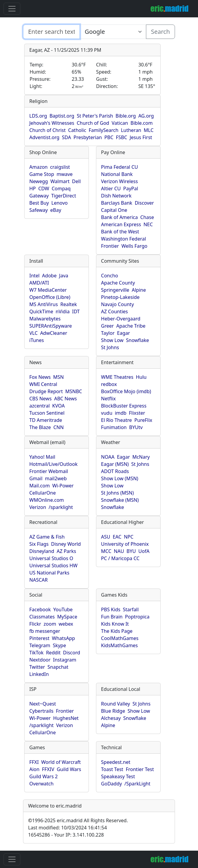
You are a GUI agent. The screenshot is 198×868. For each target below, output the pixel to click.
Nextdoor (40, 660)
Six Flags (39, 544)
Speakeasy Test (118, 776)
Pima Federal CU (119, 167)
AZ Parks (66, 551)
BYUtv (136, 427)
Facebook (40, 609)
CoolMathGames (120, 638)
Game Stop (42, 174)
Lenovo (60, 203)
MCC (106, 551)
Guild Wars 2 (44, 776)
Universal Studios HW (53, 566)
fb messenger (45, 631)
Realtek (69, 304)
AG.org (146, 116)
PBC (109, 137)
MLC (149, 130)
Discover (144, 203)
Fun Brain (112, 617)
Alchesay (111, 718)
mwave (65, 174)
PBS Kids (111, 609)
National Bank (117, 174)
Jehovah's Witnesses (52, 123)
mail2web (56, 478)
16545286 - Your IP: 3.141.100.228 (66, 835)
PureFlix (143, 420)
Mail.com (39, 486)
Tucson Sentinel (47, 413)
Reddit (53, 653)
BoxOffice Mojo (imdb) (126, 391)
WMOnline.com (47, 500)
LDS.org (38, 116)
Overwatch (41, 784)
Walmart (60, 181)
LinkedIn (39, 674)
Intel (34, 276)
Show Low (112, 340)
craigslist (60, 167)
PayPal (131, 189)
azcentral (39, 406)
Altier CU (111, 189)
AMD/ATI (39, 283)
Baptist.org (62, 116)
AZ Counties (115, 311)
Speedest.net (116, 762)
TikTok (36, 653)
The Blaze (40, 427)
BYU (131, 551)
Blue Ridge (113, 711)
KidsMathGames (119, 645)
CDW (44, 189)
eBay (56, 210)
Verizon (38, 507)
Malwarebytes (45, 319)
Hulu (141, 377)
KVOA (59, 406)
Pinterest (39, 638)
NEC (148, 224)
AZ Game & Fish (47, 537)
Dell (76, 181)
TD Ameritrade (46, 420)
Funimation (114, 427)
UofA (144, 551)
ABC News (66, 399)
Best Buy (39, 203)
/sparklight (61, 507)
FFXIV (48, 769)
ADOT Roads (115, 471)
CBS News (41, 399)
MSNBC (74, 391)
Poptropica (137, 617)
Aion (34, 769)
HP (33, 189)
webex (66, 624)
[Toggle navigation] (12, 9)
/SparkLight (137, 784)
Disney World (66, 544)
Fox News (40, 377)
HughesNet (66, 718)
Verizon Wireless (119, 181)
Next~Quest (43, 704)
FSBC (121, 137)
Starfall (131, 609)
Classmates (42, 617)
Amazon (38, 167)
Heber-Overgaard (121, 319)
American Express (121, 224)
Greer (108, 326)
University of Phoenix (125, 544)
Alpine (139, 290)
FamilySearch (104, 130)
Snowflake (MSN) (120, 500)
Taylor (108, 333)
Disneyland (42, 551)
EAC (117, 537)
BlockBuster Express (124, 406)
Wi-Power (63, 486)
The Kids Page (117, 631)
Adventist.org (44, 137)
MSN (58, 377)
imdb (121, 413)
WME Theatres (117, 377)
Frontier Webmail (49, 471)
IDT (76, 311)
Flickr (35, 624)
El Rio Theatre (116, 420)
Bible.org (126, 116)
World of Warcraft (61, 762)
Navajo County (118, 304)
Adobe (49, 276)
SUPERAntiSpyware (51, 326)
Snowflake (137, 340)
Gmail (36, 478)
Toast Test (112, 769)
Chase (147, 217)
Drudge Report (46, 391)
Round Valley (116, 704)
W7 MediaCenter (48, 290)
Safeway (39, 210)
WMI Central (43, 384)
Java (64, 276)
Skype (59, 645)
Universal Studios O (51, 558)
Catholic (77, 130)
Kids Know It (115, 624)
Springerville (115, 290)
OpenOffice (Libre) (50, 297)
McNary (141, 457)
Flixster (137, 413)
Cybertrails (41, 711)
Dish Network (116, 196)
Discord (72, 653)
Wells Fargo (134, 246)
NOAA (108, 457)
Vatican (120, 123)
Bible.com (141, 123)
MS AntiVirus (44, 304)
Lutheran (131, 130)
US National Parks (49, 573)
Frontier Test (140, 769)
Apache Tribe (131, 326)
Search (160, 32)
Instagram (65, 660)
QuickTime (41, 311)
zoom (50, 624)
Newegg (39, 181)
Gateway (39, 196)
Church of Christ (47, 130)
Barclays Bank (117, 203)
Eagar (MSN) (115, 464)
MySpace (67, 617)
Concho (110, 276)
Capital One (114, 210)
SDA (66, 137)
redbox (109, 384)
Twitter (37, 667)
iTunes (37, 340)
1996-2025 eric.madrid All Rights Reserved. (78, 820)
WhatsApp (64, 638)
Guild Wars (69, 769)
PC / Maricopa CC (120, 558)
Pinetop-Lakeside (120, 297)
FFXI (34, 762)
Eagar (123, 333)
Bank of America (119, 217)
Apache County (118, 283)
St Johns (110, 347)
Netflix (108, 399)
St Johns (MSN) (117, 493)
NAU (119, 551)
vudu (107, 413)
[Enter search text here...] (113, 32)
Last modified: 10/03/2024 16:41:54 (67, 828)
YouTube (63, 609)
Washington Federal (124, 239)
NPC (129, 537)
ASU (106, 537)
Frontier (110, 246)
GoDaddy (112, 784)
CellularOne (42, 493)
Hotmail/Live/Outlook (53, 464)
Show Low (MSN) (120, 478)
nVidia (63, 311)
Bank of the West (120, 232)
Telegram (40, 645)
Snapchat (58, 667)
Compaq (61, 189)
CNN (58, 427)
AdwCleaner (54, 333)
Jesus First (141, 137)
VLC (33, 333)
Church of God (93, 123)
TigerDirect (64, 196)
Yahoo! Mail (42, 457)
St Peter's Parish (95, 116)
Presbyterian (88, 137)
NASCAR (38, 580)
